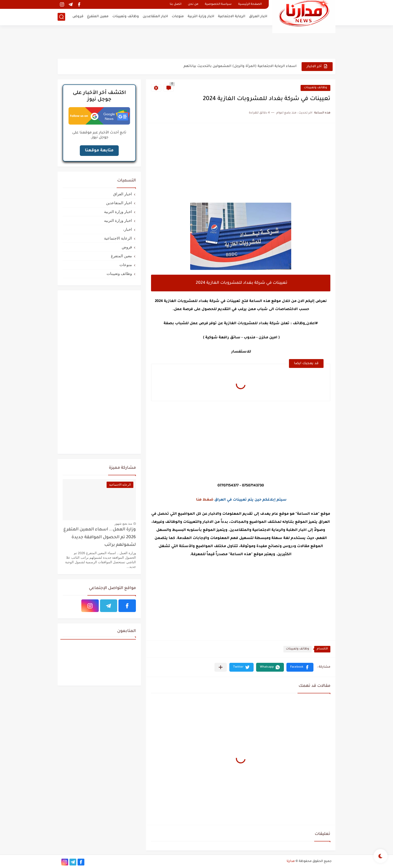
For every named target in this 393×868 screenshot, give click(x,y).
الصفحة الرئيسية (250, 4)
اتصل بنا (176, 4)
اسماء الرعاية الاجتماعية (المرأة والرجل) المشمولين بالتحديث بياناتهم (240, 66)
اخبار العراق (258, 17)
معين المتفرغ (98, 17)
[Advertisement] (197, 42)
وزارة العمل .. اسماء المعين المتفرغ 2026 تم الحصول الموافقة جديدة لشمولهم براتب (100, 537)
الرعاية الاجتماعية (232, 17)
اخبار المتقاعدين (155, 17)
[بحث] (61, 17)
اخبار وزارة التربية (201, 17)
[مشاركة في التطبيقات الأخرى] (221, 667)
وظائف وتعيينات (126, 17)
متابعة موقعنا (99, 151)
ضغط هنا (205, 500)
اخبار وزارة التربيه (118, 220)
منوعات (178, 17)
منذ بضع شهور (123, 524)
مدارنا (291, 861)
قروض (78, 17)
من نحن (193, 4)
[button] (300, 667)
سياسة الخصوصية (218, 4)
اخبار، (127, 229)
